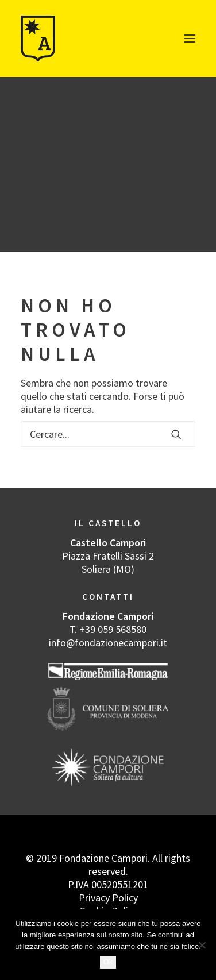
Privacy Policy (108, 898)
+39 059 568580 (113, 629)
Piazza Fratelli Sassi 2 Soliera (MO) (108, 562)
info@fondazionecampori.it (108, 643)
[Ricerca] (108, 434)
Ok (108, 962)
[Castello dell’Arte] (38, 38)
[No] (202, 945)
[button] (190, 38)
